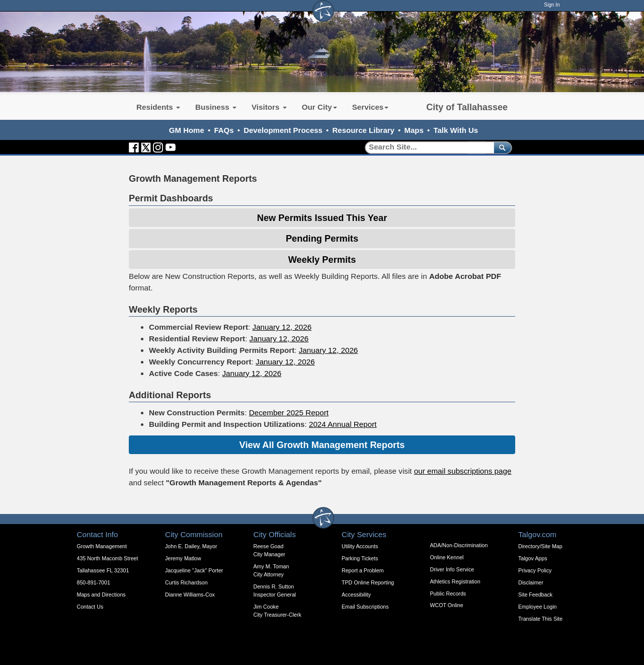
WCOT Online (447, 605)
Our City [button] (319, 107)
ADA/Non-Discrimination (459, 545)
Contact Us (90, 607)
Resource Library (364, 130)
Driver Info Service (452, 569)
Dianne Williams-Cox (190, 595)
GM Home (187, 130)
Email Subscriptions (365, 607)
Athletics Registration (455, 581)
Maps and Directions (101, 595)
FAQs (224, 130)
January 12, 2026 (282, 327)
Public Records (448, 594)
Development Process (283, 130)
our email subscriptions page (463, 471)
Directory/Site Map (540, 546)
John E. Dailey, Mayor (191, 546)
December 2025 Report (289, 413)
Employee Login (537, 607)
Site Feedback (535, 595)
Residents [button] (158, 107)
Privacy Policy (535, 570)
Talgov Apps (533, 558)
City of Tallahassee (467, 107)
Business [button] (216, 107)
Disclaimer (531, 582)
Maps (414, 130)
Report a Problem (363, 570)
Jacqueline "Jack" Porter (194, 570)
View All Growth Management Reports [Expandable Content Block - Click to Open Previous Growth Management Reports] (322, 445)
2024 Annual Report (343, 424)
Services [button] (371, 107)
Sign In (552, 5)
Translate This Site (540, 619)
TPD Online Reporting (368, 582)
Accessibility (356, 595)
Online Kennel (447, 557)
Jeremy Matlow (183, 558)
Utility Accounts (360, 546)
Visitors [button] (269, 107)
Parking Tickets (360, 558)
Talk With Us (456, 130)
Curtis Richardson (186, 582)
